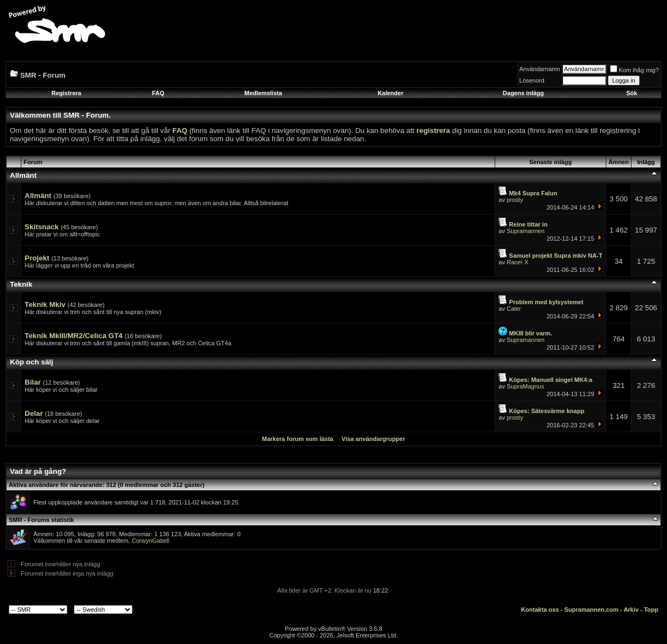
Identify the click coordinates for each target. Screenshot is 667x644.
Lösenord (532, 80)
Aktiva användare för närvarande (56, 485)
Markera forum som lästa (298, 439)
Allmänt (23, 175)
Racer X (518, 262)
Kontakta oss (540, 610)
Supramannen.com (591, 610)
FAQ (158, 93)
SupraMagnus (526, 386)
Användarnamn (540, 69)
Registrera (66, 93)
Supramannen (526, 231)
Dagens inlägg (523, 93)
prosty (515, 200)
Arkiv (631, 610)
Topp (651, 610)
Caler (514, 309)
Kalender (390, 93)
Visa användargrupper (373, 439)
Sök (631, 93)
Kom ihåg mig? (634, 70)
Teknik (21, 284)
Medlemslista (263, 93)
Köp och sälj (31, 362)
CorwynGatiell (150, 541)
